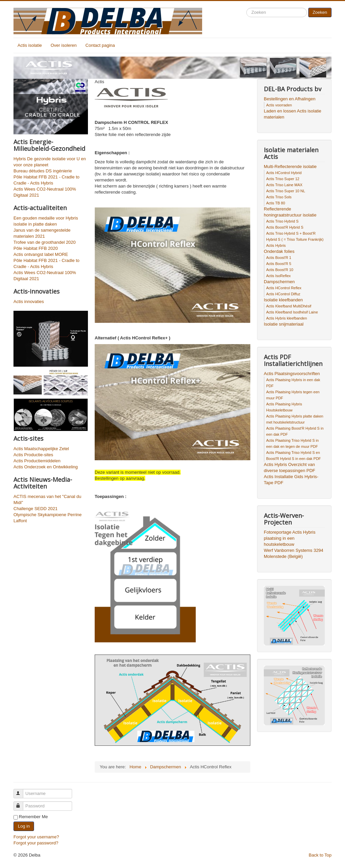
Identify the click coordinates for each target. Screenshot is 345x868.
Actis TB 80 (276, 203)
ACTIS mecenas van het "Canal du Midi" (47, 499)
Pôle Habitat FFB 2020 (36, 248)
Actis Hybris (276, 245)
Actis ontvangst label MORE (41, 254)
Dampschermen (279, 282)
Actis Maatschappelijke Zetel (41, 449)
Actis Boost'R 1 (279, 258)
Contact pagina (100, 45)
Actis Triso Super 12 (283, 179)
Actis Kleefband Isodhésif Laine (292, 312)
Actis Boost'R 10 (280, 270)
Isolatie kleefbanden (283, 300)
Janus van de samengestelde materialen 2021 (42, 233)
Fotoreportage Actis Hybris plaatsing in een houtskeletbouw (290, 538)
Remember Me (33, 817)
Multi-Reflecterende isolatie (290, 166)
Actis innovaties (29, 302)
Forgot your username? (36, 837)
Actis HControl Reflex (284, 288)
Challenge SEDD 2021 (36, 509)
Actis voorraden (279, 105)
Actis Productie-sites (33, 455)
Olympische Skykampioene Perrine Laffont (48, 518)
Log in (24, 826)
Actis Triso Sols (279, 197)
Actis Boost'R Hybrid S (285, 227)
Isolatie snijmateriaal (284, 324)
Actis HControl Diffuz (283, 294)
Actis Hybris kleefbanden (287, 318)
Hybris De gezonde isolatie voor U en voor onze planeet (50, 162)
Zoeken (320, 12)
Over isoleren (64, 45)
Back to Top (320, 855)
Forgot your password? (36, 843)
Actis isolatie (30, 45)
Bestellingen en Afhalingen (290, 99)
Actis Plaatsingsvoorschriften (292, 374)
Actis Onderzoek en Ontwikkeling (46, 467)
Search (246, 8)
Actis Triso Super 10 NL (286, 191)
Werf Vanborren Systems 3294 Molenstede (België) (294, 553)
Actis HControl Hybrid (284, 173)
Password (21, 803)
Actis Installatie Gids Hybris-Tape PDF (291, 480)
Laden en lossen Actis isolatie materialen (293, 114)
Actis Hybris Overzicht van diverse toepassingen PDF (289, 468)
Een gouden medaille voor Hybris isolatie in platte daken (46, 221)
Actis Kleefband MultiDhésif (289, 306)
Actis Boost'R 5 (279, 264)
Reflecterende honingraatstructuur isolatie (290, 212)
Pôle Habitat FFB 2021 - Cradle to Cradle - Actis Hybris (46, 180)
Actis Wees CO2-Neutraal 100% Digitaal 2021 (45, 192)
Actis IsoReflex (278, 276)
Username (21, 791)
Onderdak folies (279, 251)
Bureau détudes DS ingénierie (43, 171)
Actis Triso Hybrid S (282, 221)
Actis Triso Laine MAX (284, 185)
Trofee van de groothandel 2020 (45, 242)
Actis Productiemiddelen (37, 461)
